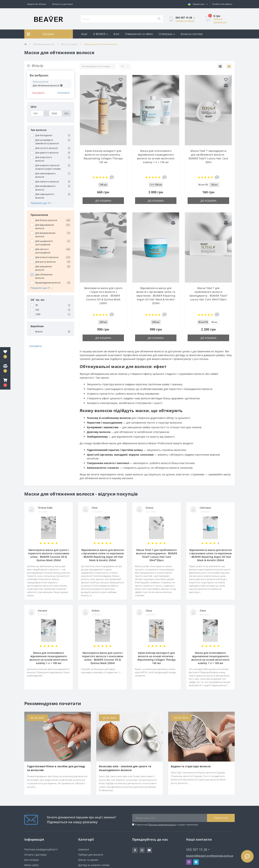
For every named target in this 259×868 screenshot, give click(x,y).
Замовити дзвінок (185, 21)
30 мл (214, 185)
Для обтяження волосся (44, 276)
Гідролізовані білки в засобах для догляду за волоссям (56, 768)
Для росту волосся (45, 262)
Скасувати (38, 93)
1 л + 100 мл (156, 185)
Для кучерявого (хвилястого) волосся (47, 142)
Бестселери (31, 860)
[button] (5, 383)
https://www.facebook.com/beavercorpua (135, 850)
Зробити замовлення (220, 20)
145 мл (103, 185)
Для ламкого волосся (47, 181)
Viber (189, 862)
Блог (117, 34)
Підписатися (221, 818)
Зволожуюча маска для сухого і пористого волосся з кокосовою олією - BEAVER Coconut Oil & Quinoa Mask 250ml (103, 296)
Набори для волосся (91, 855)
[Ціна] (37, 113)
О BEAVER (101, 34)
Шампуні (84, 849)
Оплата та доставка (63, 4)
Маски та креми (69, 44)
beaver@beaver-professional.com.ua (210, 856)
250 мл (103, 322)
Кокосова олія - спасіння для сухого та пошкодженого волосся (125, 768)
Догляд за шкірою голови (94, 865)
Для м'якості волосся (47, 257)
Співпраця (167, 34)
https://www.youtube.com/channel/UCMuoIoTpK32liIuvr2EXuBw (149, 850)
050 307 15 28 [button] (198, 850)
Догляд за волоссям (44, 44)
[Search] (159, 19)
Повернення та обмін (139, 34)
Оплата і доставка (35, 855)
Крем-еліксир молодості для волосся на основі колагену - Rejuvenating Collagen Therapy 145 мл (157, 658)
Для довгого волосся (47, 153)
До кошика (103, 201)
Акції (84, 34)
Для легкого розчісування (43, 251)
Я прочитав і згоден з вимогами (167, 825)
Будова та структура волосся (191, 766)
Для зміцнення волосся (43, 268)
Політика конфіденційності (162, 825)
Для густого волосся (46, 148)
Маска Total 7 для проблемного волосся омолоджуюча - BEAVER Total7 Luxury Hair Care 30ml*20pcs (157, 555)
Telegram (196, 862)
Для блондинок (44, 135)
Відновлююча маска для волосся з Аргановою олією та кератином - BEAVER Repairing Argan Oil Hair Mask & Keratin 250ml (156, 296)
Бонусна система (192, 34)
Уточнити (63, 93)
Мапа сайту (31, 865)
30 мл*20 (203, 185)
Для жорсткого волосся (44, 159)
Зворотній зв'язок (37, 4)
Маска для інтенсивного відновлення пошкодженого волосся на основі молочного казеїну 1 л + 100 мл (49, 658)
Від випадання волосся (48, 283)
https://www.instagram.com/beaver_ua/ (142, 850)
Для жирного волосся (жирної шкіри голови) (48, 167)
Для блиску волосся (46, 220)
